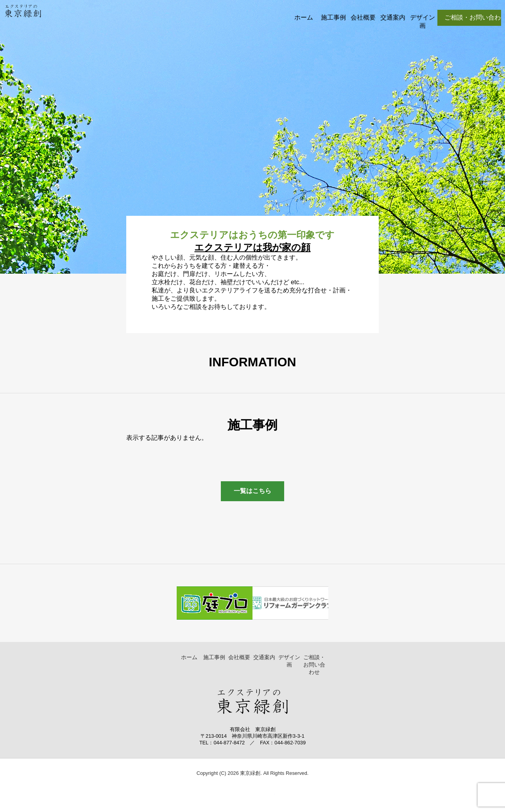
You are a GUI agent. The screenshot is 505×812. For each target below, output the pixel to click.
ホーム (304, 17)
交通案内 (393, 17)
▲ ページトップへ (265, 798)
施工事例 (333, 17)
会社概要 (363, 17)
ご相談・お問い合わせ (314, 665)
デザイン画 (423, 22)
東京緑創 (23, 18)
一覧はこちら (252, 491)
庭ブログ (215, 603)
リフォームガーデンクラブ (290, 603)
